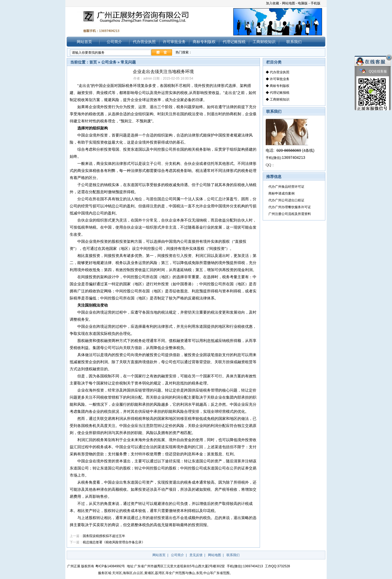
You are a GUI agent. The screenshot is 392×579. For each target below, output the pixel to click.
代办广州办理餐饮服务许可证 (290, 207)
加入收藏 (272, 3)
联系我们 (294, 42)
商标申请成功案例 (281, 193)
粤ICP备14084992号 (110, 566)
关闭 (389, 57)
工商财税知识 (264, 42)
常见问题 (128, 62)
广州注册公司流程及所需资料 (290, 214)
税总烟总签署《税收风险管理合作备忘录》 (114, 542)
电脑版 (303, 3)
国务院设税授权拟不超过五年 (104, 536)
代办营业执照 (144, 42)
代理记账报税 (234, 42)
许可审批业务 (174, 42)
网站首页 (84, 42)
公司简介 (114, 42)
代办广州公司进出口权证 (286, 200)
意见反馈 (196, 555)
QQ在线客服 (373, 72)
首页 (93, 62)
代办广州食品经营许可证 (286, 187)
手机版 (316, 3)
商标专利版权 (204, 42)
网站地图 (289, 3)
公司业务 (109, 62)
